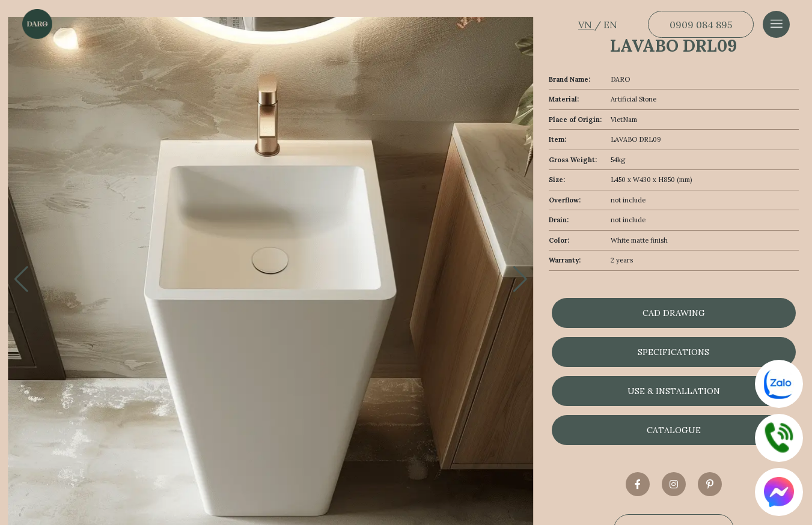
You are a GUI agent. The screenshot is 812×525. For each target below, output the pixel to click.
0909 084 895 (701, 25)
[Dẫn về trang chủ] (37, 24)
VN (586, 25)
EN (610, 25)
